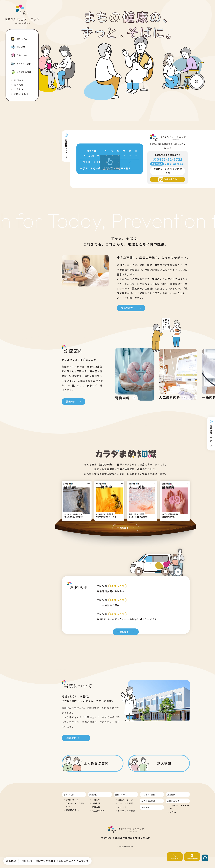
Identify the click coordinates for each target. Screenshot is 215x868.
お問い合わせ (173, 801)
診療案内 (93, 795)
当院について (121, 795)
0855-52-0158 (174, 164)
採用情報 (171, 795)
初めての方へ (69, 795)
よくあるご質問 (148, 795)
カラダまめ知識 (148, 801)
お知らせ (145, 807)
